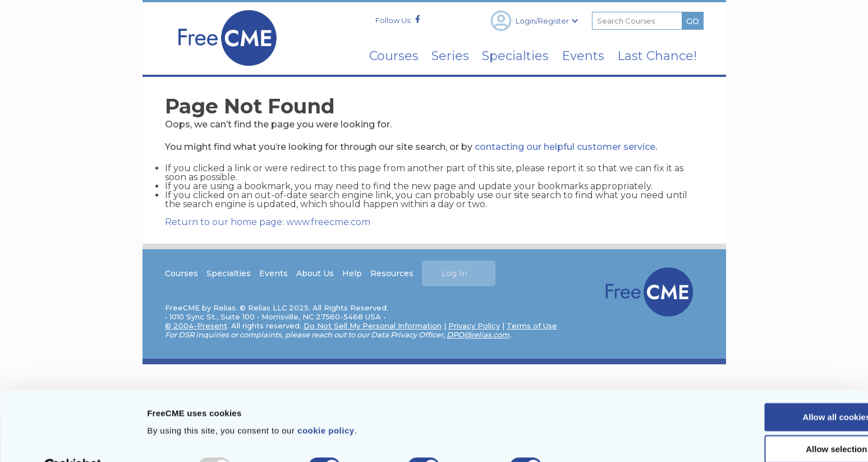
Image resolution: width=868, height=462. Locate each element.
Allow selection (774, 422)
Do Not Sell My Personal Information (373, 326)
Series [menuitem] (436, 56)
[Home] (227, 69)
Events (274, 273)
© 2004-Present (197, 326)
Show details (589, 440)
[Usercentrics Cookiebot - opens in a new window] (73, 440)
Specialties (229, 273)
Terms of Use (532, 326)
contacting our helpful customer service (566, 146)
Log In (455, 273)
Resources (392, 273)
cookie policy (326, 403)
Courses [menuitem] (376, 56)
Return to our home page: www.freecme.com (268, 221)
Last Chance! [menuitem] (655, 56)
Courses (182, 273)
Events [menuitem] (577, 56)
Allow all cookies (775, 390)
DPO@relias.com (479, 335)
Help (353, 273)
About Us (316, 273)
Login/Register (534, 21)
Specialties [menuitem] (505, 56)
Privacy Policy (475, 326)
